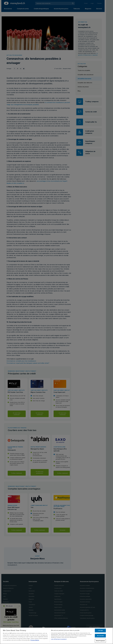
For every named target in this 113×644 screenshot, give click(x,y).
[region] (56, 636)
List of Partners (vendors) (59, 639)
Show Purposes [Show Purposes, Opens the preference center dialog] (100, 641)
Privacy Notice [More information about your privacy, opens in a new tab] (35, 640)
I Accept (100, 630)
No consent (100, 636)
